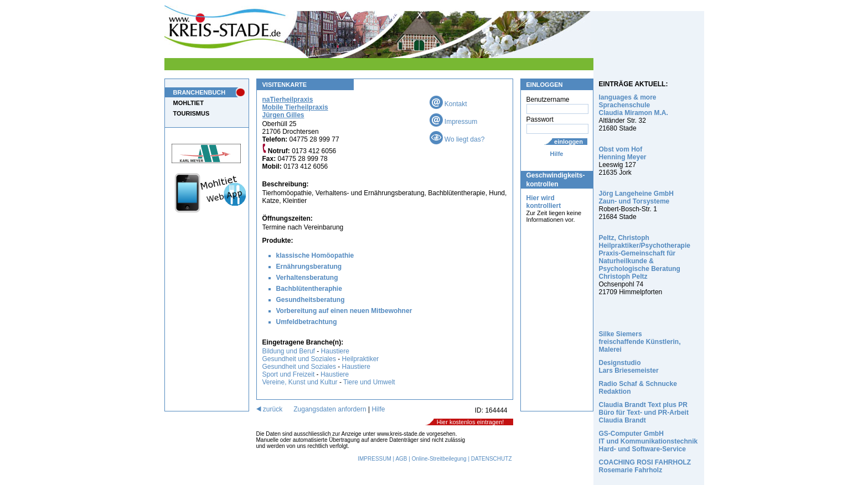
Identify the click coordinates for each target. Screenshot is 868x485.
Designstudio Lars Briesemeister (629, 367)
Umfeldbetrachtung (307, 322)
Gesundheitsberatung (311, 300)
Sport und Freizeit (290, 374)
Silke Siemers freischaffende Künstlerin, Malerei (640, 342)
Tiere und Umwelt (369, 382)
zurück (270, 409)
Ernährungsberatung (309, 267)
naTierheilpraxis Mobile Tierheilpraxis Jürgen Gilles (295, 107)
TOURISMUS (192, 113)
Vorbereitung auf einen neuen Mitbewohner (344, 311)
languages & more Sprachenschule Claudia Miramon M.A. (634, 105)
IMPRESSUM (374, 459)
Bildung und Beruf (289, 351)
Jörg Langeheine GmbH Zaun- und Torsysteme (636, 197)
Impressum (454, 122)
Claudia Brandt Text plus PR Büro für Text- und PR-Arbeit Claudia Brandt (644, 413)
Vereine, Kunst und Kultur (300, 382)
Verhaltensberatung (307, 278)
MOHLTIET (188, 103)
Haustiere (335, 351)
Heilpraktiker (361, 359)
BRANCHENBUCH (200, 92)
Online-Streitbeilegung (439, 459)
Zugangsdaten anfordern (330, 409)
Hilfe (557, 154)
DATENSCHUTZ (492, 459)
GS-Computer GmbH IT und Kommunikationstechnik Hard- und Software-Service (649, 441)
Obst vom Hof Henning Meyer (623, 153)
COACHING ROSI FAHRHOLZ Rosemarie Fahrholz (645, 466)
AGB (401, 459)
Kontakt (448, 104)
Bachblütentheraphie (309, 289)
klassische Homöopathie (315, 255)
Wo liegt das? (457, 139)
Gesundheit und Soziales (299, 359)
